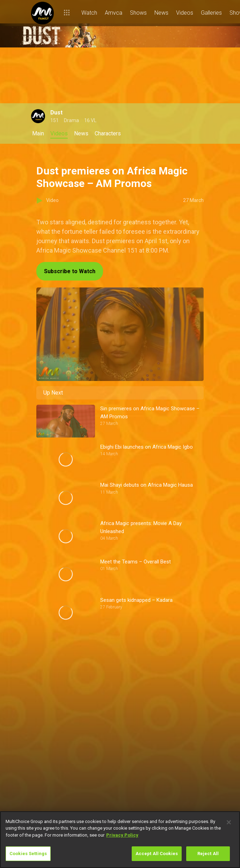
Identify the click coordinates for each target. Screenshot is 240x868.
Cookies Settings (28, 854)
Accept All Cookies (157, 854)
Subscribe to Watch (70, 271)
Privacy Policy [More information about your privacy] (122, 835)
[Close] (229, 822)
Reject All (208, 854)
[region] (120, 840)
